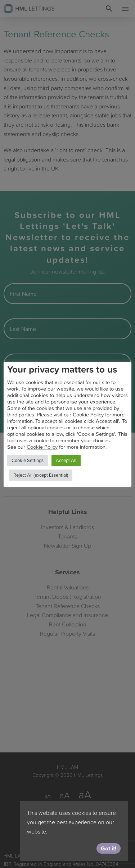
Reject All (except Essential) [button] (41, 475)
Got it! (109, 848)
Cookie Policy (42, 447)
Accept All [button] (66, 460)
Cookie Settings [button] (28, 460)
